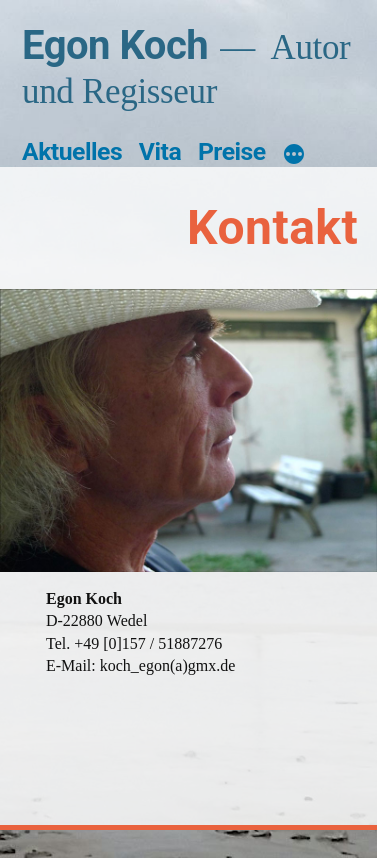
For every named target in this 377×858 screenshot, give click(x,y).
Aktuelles (72, 151)
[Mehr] (294, 155)
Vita (160, 151)
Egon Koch (115, 45)
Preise (232, 151)
